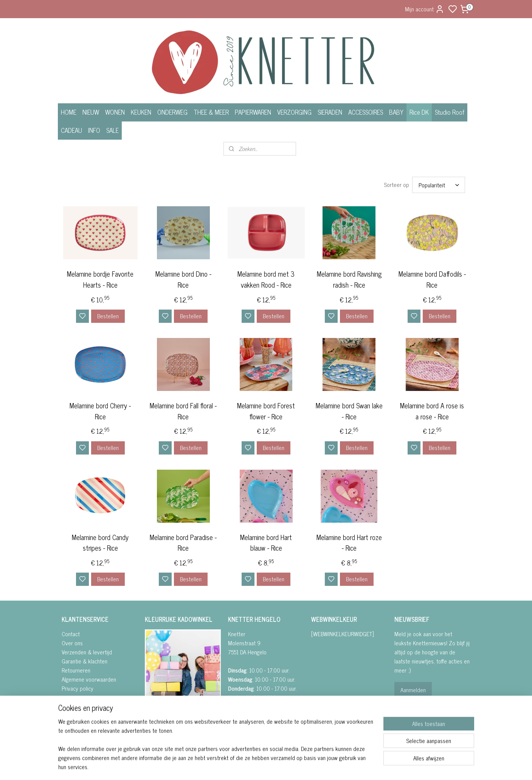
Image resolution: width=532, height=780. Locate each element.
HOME (69, 112)
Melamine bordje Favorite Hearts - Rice (100, 279)
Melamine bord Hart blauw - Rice (266, 543)
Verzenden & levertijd (87, 652)
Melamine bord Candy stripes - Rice (100, 543)
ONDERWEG (172, 112)
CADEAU (71, 130)
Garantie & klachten (85, 661)
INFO (94, 130)
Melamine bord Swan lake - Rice (349, 411)
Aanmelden (413, 690)
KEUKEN (141, 112)
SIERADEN (330, 112)
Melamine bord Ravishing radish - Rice (349, 279)
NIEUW (91, 112)
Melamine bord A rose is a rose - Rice (432, 411)
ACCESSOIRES (366, 112)
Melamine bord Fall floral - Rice (183, 411)
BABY (396, 112)
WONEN (115, 112)
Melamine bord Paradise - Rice (183, 543)
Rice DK (419, 112)
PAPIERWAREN (253, 112)
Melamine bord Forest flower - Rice (266, 411)
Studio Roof (450, 112)
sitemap (293, 766)
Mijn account (425, 9)
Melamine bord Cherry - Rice (100, 411)
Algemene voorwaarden (89, 679)
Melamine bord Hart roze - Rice (349, 543)
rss (304, 766)
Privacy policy (78, 688)
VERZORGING (294, 112)
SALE (112, 130)
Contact (71, 634)
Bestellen (108, 316)
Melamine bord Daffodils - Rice (432, 279)
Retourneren (76, 670)
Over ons (72, 643)
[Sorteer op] (438, 185)
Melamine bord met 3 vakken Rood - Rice (266, 279)
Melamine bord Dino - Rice (183, 279)
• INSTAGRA (158, 728)
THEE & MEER (211, 112)
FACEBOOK (161, 719)
